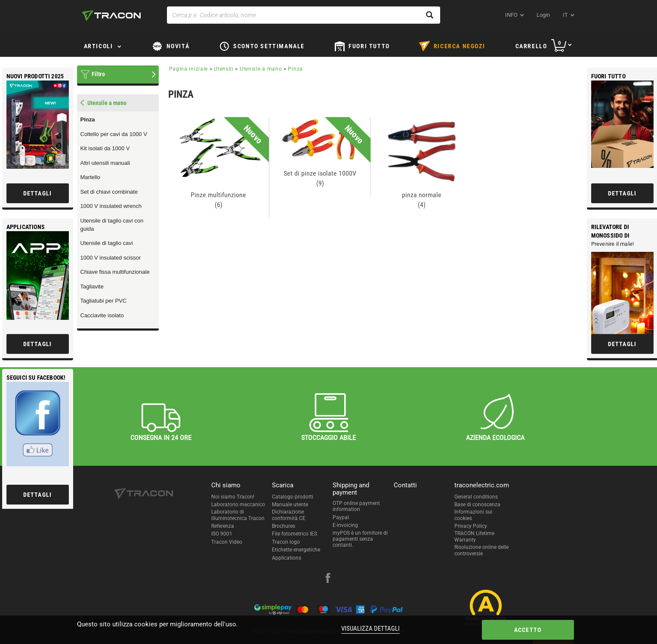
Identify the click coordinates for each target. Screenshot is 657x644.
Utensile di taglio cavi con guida (112, 225)
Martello (90, 177)
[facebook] (328, 579)
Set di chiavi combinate (109, 192)
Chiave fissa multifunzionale (115, 272)
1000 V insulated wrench (111, 206)
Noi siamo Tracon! (233, 497)
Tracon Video (227, 542)
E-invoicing (345, 525)
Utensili (224, 69)
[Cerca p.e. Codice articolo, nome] (304, 15)
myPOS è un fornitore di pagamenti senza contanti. (360, 539)
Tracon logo (286, 542)
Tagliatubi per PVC (104, 301)
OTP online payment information (356, 506)
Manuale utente (290, 505)
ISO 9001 (222, 534)
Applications (287, 558)
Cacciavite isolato (102, 315)
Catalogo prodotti (293, 497)
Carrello (531, 46)
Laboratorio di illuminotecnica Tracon (238, 515)
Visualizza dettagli (370, 629)
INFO (511, 15)
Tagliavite (92, 286)
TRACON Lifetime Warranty (474, 536)
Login (543, 15)
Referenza (223, 526)
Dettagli (622, 193)
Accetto (528, 630)
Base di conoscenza (477, 505)
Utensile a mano (261, 69)
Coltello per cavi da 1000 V (114, 134)
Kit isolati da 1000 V (105, 148)
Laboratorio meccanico (238, 505)
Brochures (284, 526)
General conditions (476, 497)
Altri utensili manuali (105, 163)
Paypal (341, 517)
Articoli (99, 46)
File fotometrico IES (295, 534)
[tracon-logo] (111, 15)
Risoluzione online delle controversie (481, 550)
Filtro (98, 74)
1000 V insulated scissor (111, 258)
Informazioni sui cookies (473, 515)
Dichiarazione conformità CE (289, 515)
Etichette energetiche (296, 550)
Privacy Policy (471, 526)
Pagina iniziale (189, 69)
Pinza (88, 119)
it (565, 15)
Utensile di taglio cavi (107, 243)
